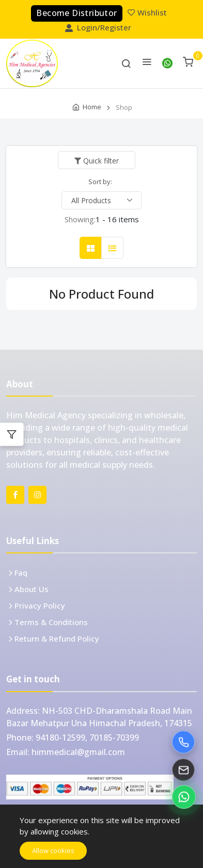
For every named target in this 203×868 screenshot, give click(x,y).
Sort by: (100, 182)
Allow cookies (53, 850)
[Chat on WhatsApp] (184, 797)
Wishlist (148, 12)
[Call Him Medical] (183, 743)
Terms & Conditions (51, 622)
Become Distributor (76, 13)
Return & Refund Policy (57, 638)
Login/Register (99, 27)
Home (92, 107)
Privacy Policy (40, 605)
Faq (21, 572)
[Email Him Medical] (183, 771)
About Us (32, 589)
